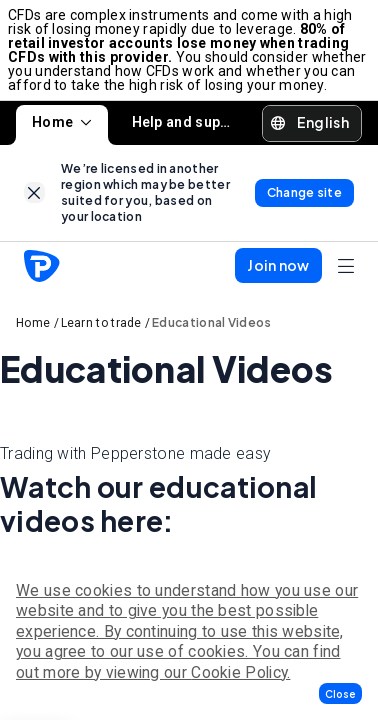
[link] (34, 192)
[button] (340, 693)
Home (62, 122)
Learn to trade (101, 323)
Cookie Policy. (240, 672)
